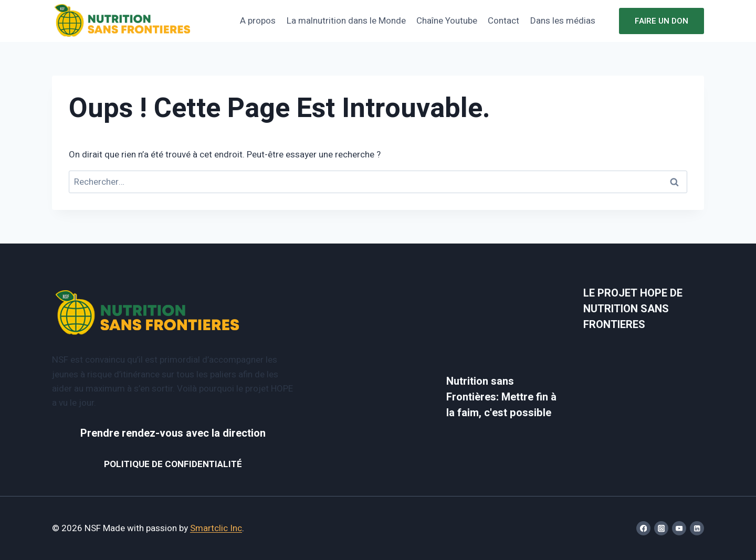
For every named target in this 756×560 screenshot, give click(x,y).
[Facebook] (643, 528)
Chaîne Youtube (447, 21)
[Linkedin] (697, 528)
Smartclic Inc (216, 528)
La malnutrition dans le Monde (346, 21)
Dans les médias (563, 21)
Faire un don (661, 21)
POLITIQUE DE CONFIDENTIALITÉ (173, 464)
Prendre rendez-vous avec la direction (173, 433)
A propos (258, 21)
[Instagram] (661, 528)
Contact (503, 21)
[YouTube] (679, 528)
